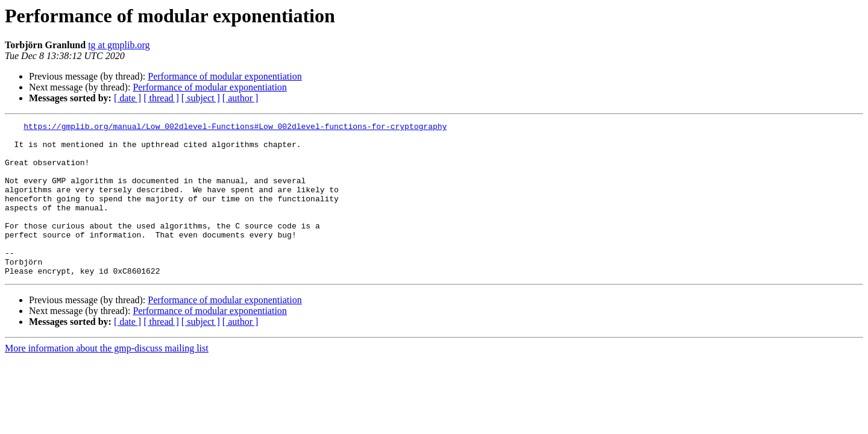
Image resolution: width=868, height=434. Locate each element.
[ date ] (127, 98)
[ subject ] (201, 98)
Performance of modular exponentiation (225, 76)
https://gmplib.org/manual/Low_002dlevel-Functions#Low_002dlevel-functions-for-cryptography (235, 128)
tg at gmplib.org (119, 45)
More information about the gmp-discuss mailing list (107, 379)
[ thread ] (161, 98)
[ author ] (241, 98)
